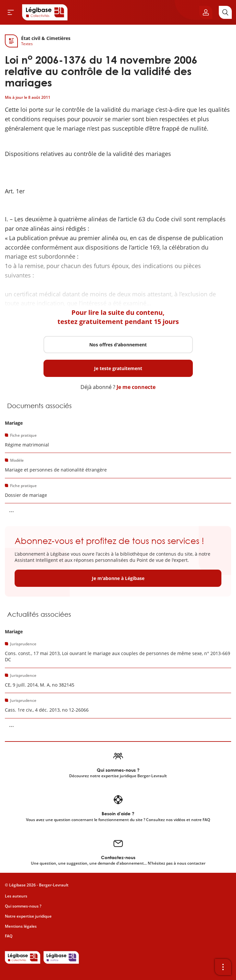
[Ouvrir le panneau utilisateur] (206, 12)
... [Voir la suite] (12, 510)
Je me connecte (136, 387)
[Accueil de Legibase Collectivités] (45, 12)
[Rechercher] (225, 12)
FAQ (9, 936)
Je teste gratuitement (118, 368)
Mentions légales (21, 926)
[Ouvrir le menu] (11, 12)
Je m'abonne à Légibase (118, 578)
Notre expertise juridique (28, 916)
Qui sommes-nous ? (23, 906)
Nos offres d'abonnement (118, 345)
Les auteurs (16, 896)
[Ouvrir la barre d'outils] (223, 967)
